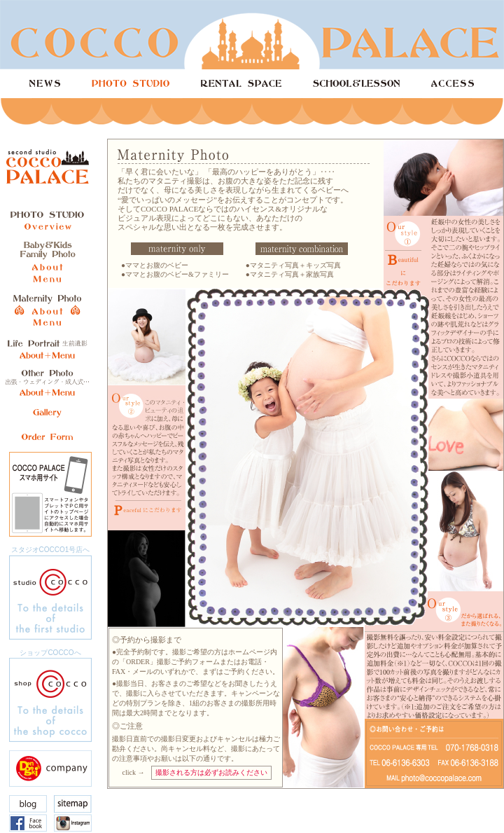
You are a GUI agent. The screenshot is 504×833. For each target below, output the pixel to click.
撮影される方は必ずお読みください (211, 772)
